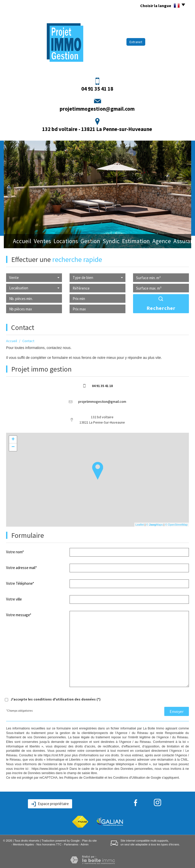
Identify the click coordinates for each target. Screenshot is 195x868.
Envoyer (177, 711)
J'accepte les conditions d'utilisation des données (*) (56, 699)
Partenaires (71, 844)
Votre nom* (15, 552)
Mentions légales (23, 844)
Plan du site (89, 841)
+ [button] (13, 440)
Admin (84, 844)
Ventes (38, 241)
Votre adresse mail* (21, 568)
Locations (60, 241)
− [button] (13, 447)
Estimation (127, 241)
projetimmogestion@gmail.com (97, 109)
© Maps (155, 525)
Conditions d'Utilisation (129, 778)
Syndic (104, 241)
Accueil (18, 241)
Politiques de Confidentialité (84, 778)
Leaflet (140, 525)
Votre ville (14, 599)
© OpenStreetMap (176, 525)
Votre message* (19, 615)
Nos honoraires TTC (49, 844)
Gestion (84, 241)
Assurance (175, 241)
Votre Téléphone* (20, 583)
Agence (151, 241)
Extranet (136, 42)
